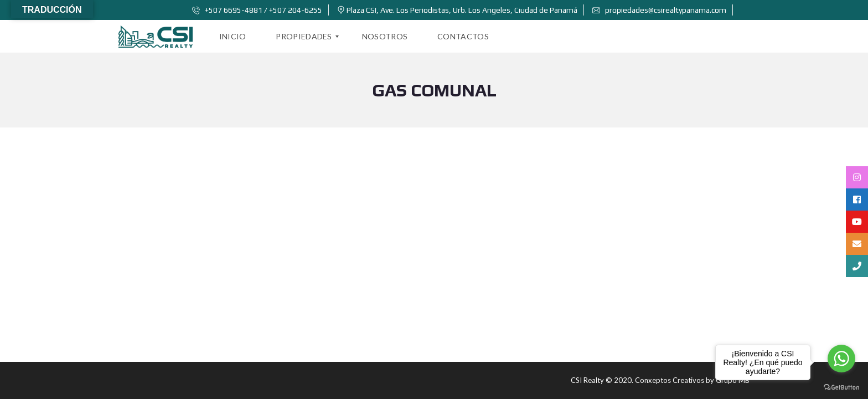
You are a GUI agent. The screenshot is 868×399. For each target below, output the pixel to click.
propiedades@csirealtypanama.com (659, 10)
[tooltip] (857, 177)
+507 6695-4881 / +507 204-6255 (257, 10)
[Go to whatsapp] (841, 359)
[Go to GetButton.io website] (841, 388)
